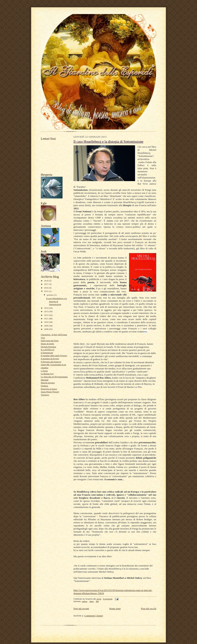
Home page (115, 608)
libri (97, 601)
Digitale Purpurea (48, 347)
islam (92, 601)
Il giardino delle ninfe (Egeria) (54, 355)
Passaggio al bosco (49, 389)
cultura (85, 601)
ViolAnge (45, 395)
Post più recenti (81, 608)
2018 (46, 281)
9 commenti (108, 599)
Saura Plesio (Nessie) (50, 392)
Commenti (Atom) (93, 616)
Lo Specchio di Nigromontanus (54, 377)
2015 (46, 291)
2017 (46, 284)
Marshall (45, 380)
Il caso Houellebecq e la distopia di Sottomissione (56, 301)
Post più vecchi (149, 608)
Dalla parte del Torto (50, 340)
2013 (46, 311)
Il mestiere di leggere (50, 359)
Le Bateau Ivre (47, 374)
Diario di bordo (47, 344)
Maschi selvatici (48, 383)
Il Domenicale (47, 353)
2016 (46, 288)
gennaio (50, 295)
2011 (46, 319)
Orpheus (44, 386)
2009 (46, 326)
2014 (46, 308)
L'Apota (44, 371)
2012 (46, 315)
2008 (46, 329)
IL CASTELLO (48, 350)
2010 (46, 322)
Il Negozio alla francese (51, 362)
